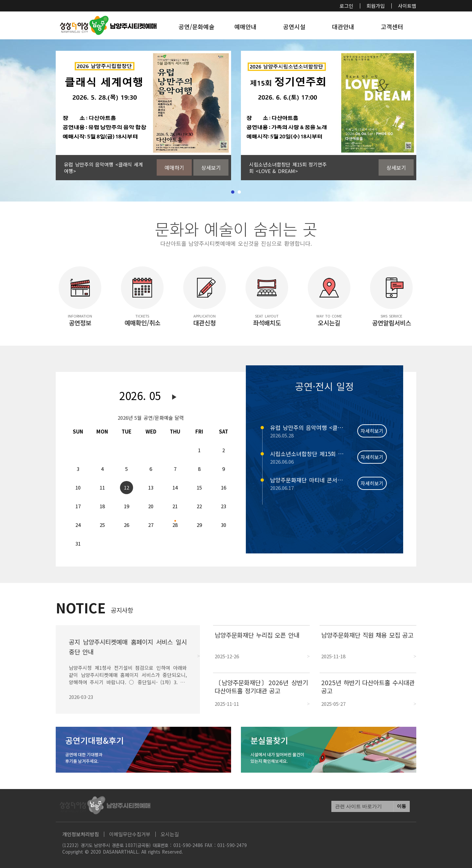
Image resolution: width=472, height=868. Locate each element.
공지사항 (122, 610)
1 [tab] (233, 192)
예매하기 (174, 167)
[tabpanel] (143, 116)
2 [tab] (239, 192)
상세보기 (211, 167)
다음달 (174, 397)
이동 (402, 806)
